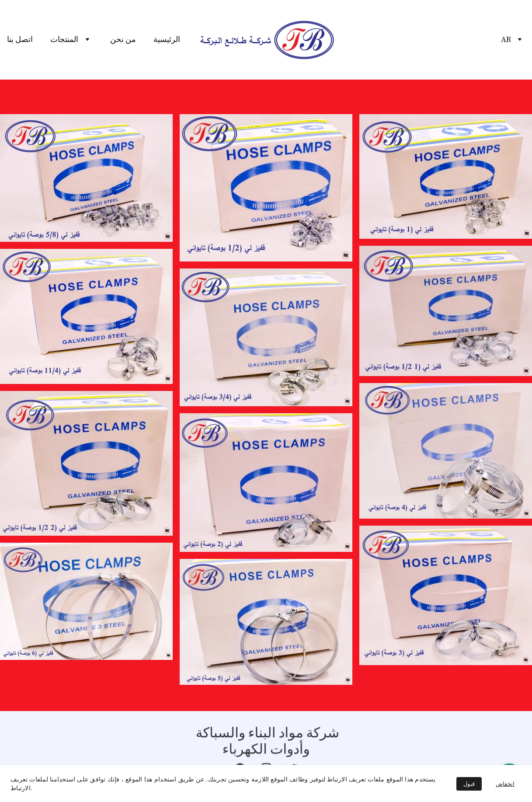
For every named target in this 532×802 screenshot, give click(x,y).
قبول (469, 784)
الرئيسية (167, 40)
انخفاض (505, 784)
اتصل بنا (20, 40)
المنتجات (64, 40)
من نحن (123, 40)
